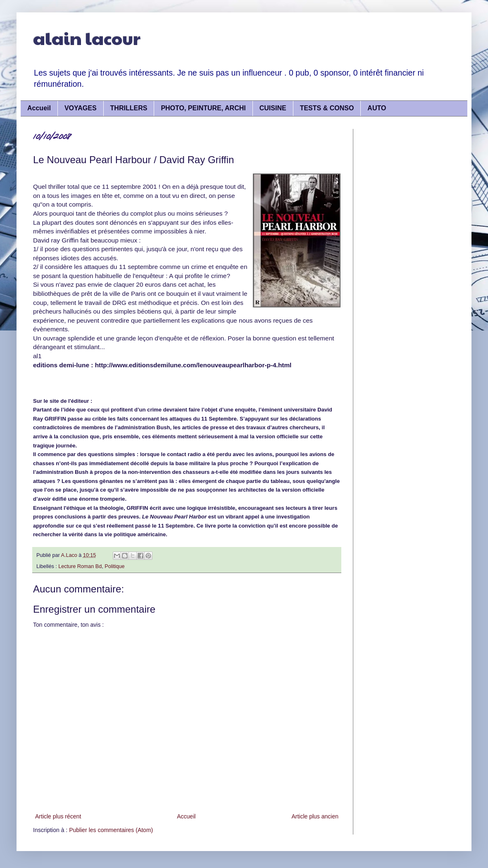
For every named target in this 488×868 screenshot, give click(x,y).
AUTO (377, 108)
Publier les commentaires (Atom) (111, 830)
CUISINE (273, 108)
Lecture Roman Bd (80, 566)
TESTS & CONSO (327, 108)
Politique (114, 566)
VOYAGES (81, 108)
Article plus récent (58, 816)
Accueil (39, 108)
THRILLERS (129, 108)
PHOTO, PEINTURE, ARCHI (203, 108)
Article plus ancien (315, 816)
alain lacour (87, 38)
